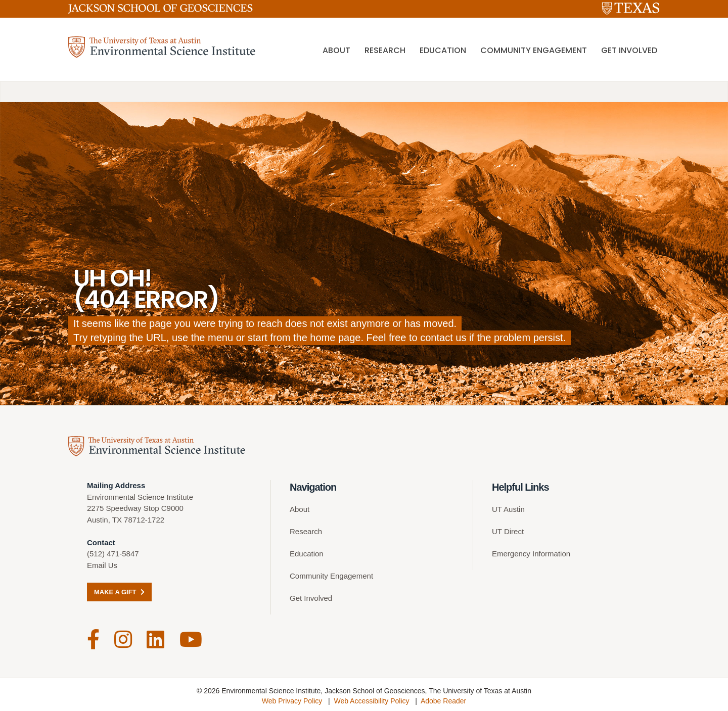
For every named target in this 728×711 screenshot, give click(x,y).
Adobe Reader (443, 698)
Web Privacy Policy (292, 698)
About (336, 51)
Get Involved (629, 51)
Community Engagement (534, 51)
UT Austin (508, 509)
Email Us (102, 565)
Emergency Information (531, 554)
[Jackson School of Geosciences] (161, 11)
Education (443, 51)
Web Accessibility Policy (371, 698)
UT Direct (508, 531)
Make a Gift (119, 592)
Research (385, 51)
